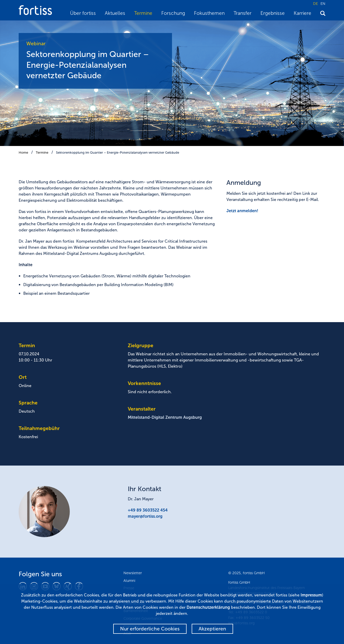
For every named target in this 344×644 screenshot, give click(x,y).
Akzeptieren (212, 629)
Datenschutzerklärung (208, 607)
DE (316, 4)
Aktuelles (115, 13)
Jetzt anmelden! (242, 211)
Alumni (129, 581)
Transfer (243, 13)
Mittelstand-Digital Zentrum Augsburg (165, 417)
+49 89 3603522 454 (148, 510)
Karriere (302, 13)
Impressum (311, 595)
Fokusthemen (209, 13)
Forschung (173, 13)
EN (323, 4)
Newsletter (133, 573)
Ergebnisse (273, 13)
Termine (143, 13)
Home (23, 152)
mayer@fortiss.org (145, 516)
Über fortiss (83, 13)
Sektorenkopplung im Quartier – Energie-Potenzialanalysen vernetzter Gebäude (118, 152)
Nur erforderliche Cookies (150, 629)
